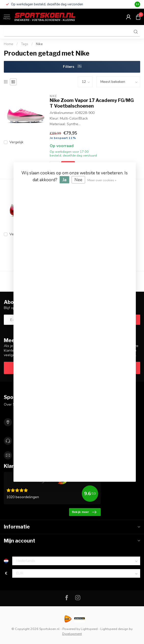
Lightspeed (89, 629)
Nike (39, 44)
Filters (72, 67)
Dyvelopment (72, 634)
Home (9, 44)
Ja (64, 180)
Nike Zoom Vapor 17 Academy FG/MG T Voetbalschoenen (92, 103)
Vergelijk (16, 142)
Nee (78, 180)
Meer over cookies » (102, 180)
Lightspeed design (114, 629)
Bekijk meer (84, 512)
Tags (25, 44)
